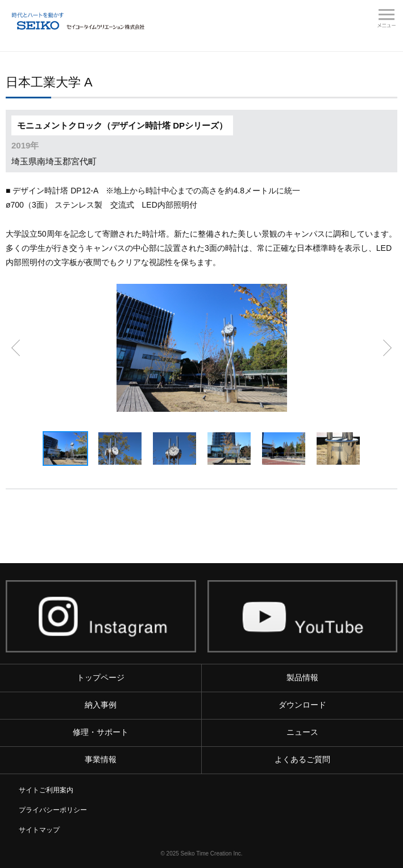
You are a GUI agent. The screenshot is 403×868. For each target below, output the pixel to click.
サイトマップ (39, 830)
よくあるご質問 (302, 759)
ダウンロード (302, 705)
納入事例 (101, 705)
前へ (16, 348)
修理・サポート (101, 732)
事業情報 (101, 759)
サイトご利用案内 (46, 790)
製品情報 (302, 677)
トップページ (101, 677)
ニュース (302, 732)
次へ (387, 348)
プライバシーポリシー (53, 810)
